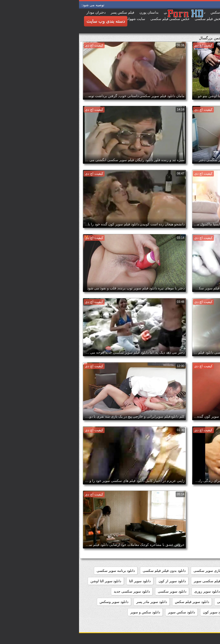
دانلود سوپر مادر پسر (73, 602)
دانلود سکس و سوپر (66, 612)
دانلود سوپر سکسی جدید (53, 591)
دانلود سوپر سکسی (93, 591)
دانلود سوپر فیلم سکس (113, 602)
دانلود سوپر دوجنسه (200, 591)
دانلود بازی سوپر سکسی (132, 571)
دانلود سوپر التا (61, 581)
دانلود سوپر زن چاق (163, 591)
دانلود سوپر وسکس (35, 602)
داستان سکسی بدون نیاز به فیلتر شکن (186, 571)
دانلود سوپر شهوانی (152, 602)
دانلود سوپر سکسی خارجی (194, 602)
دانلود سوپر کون (136, 612)
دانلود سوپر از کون (93, 581)
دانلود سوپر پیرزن (201, 612)
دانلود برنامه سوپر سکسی (37, 571)
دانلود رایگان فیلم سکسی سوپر (138, 581)
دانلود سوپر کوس (168, 612)
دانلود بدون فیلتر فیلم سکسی (85, 571)
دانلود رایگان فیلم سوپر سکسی (191, 581)
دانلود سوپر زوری (128, 591)
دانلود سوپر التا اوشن (27, 581)
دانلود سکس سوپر (102, 612)
